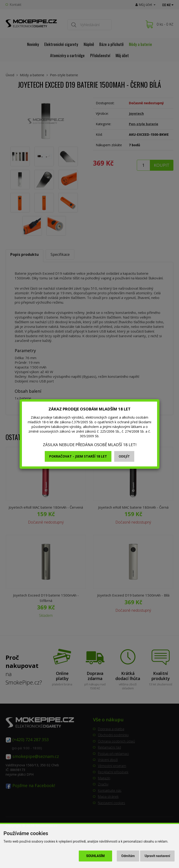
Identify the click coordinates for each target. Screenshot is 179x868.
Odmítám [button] (128, 856)
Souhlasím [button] (95, 856)
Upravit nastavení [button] (157, 856)
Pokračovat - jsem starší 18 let (78, 456)
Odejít (124, 456)
